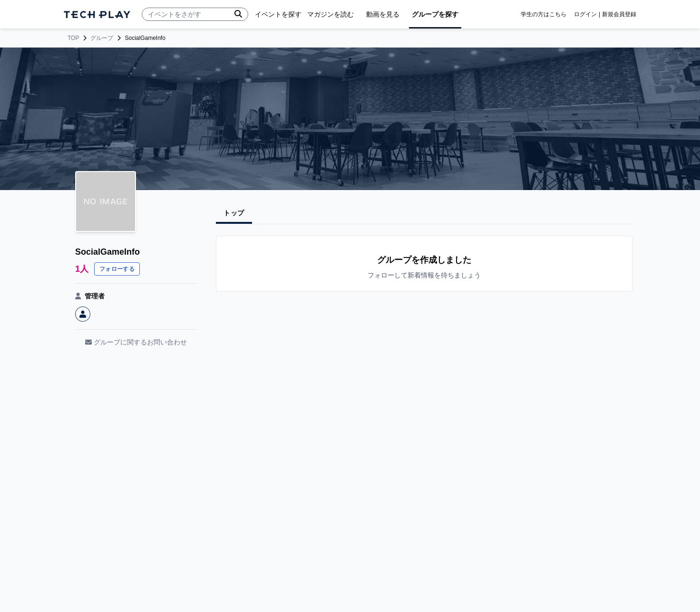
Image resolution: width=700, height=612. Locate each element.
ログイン (585, 14)
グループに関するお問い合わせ (136, 342)
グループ (102, 38)
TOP (73, 38)
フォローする (117, 269)
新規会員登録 (619, 14)
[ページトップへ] (97, 14)
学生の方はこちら (544, 14)
